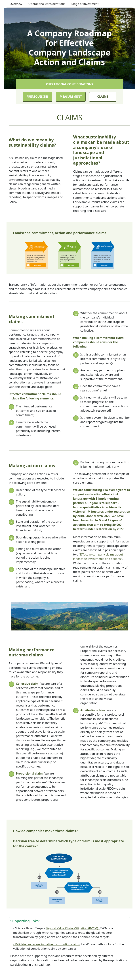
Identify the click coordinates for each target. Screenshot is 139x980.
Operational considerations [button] (47, 4)
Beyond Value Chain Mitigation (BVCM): (73, 928)
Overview (16, 4)
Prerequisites (37, 97)
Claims (103, 97)
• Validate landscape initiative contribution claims (47, 944)
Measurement (71, 97)
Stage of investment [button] (85, 4)
